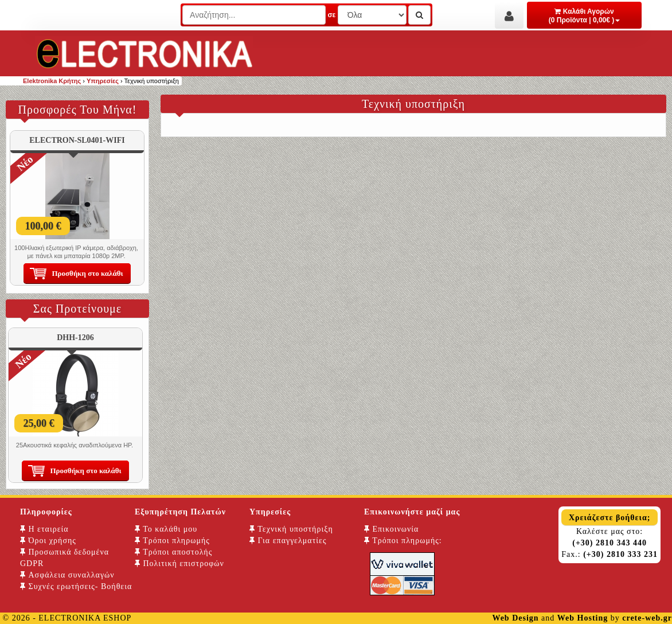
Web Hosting (583, 618)
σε (331, 15)
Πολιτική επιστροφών (179, 563)
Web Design (515, 618)
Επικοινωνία (391, 529)
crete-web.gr (647, 618)
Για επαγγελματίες (288, 541)
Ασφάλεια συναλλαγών (67, 575)
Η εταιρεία (44, 529)
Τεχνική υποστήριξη (291, 529)
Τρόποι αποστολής (173, 552)
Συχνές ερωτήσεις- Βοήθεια (76, 586)
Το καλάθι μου (166, 529)
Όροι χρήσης (48, 541)
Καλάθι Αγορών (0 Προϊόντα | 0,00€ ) (585, 16)
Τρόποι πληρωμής (172, 541)
